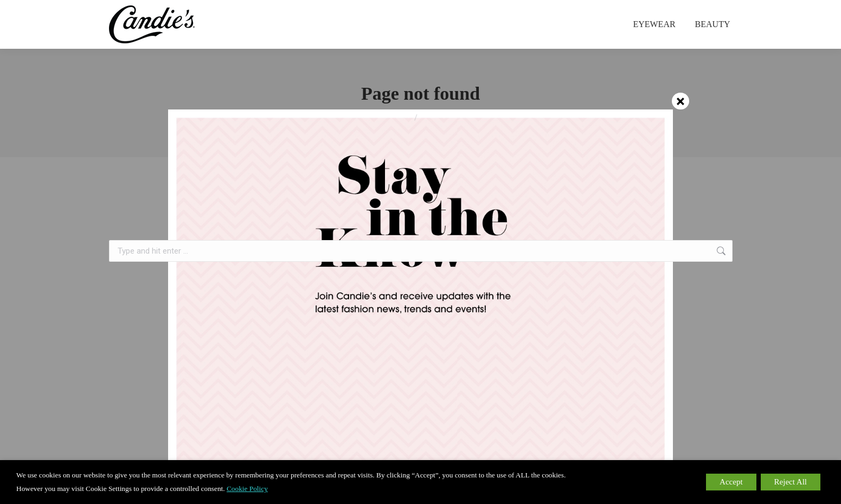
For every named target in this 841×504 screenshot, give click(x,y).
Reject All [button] (791, 482)
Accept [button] (731, 482)
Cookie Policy (247, 489)
